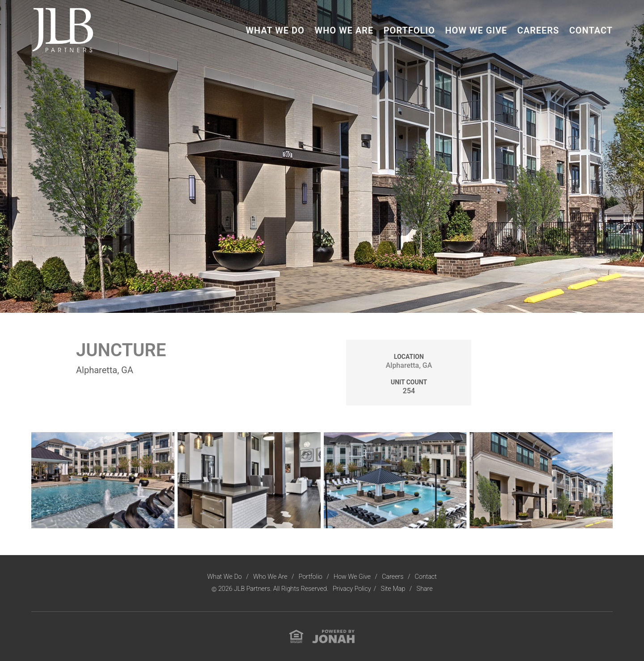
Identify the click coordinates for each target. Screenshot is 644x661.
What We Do (275, 30)
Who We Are (344, 30)
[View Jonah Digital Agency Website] (333, 636)
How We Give (476, 30)
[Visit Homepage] (63, 30)
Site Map (394, 589)
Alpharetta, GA (409, 365)
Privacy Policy (352, 589)
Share (424, 589)
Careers (538, 30)
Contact (591, 30)
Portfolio (409, 30)
